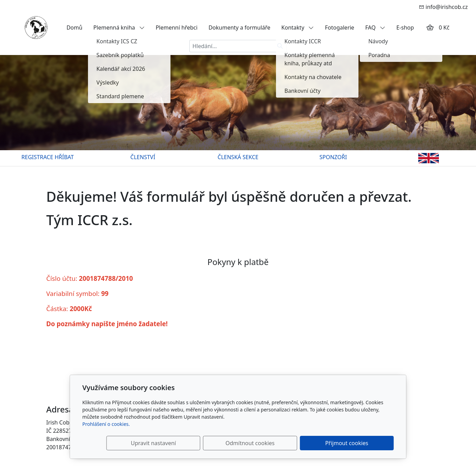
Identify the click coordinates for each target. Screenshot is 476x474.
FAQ (375, 27)
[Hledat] (280, 46)
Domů (74, 27)
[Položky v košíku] (430, 27)
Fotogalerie (339, 27)
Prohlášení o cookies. (106, 424)
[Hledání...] (232, 46)
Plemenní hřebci (177, 27)
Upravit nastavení (223, 443)
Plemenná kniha (119, 27)
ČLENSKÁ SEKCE (238, 157)
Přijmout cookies (361, 443)
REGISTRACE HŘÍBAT (47, 157)
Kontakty (298, 27)
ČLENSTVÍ (143, 157)
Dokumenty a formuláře (240, 27)
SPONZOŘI (333, 157)
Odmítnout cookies (292, 443)
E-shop (405, 27)
